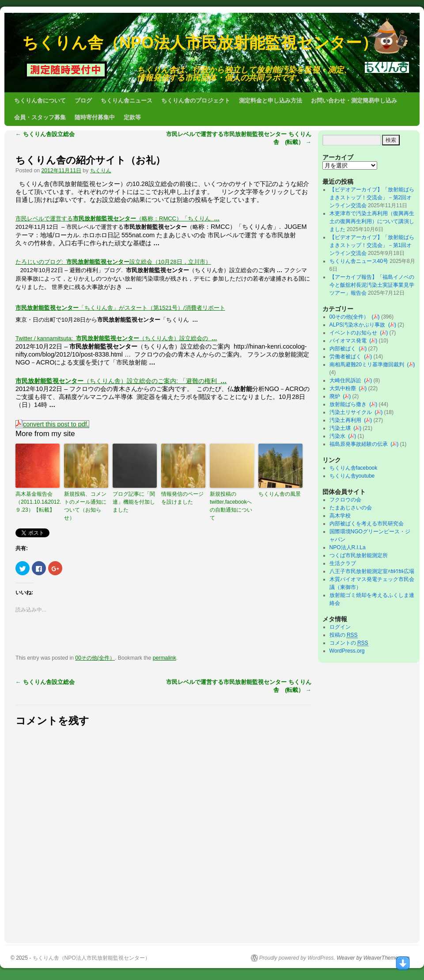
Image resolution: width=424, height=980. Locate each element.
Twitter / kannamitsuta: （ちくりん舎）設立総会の (116, 338)
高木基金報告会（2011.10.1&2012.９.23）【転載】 (38, 502)
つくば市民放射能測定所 (359, 555)
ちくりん (101, 171)
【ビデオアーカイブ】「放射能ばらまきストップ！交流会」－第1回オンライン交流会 (372, 245)
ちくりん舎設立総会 (45, 134)
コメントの (349, 643)
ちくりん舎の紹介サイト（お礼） (90, 160)
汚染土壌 (342, 428)
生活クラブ (343, 563)
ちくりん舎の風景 (280, 494)
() (376, 317)
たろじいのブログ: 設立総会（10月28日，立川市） (113, 262)
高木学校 (340, 516)
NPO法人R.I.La (348, 547)
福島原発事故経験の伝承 (360, 444)
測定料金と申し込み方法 (271, 101)
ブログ (83, 101)
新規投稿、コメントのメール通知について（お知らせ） (85, 506)
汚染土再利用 (347, 420)
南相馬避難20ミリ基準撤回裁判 (368, 365)
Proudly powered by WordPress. (297, 958)
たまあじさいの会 (351, 508)
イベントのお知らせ (355, 333)
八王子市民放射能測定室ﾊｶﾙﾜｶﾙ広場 (375, 571)
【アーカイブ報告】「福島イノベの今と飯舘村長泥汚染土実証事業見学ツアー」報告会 (372, 285)
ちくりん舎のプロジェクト (196, 101)
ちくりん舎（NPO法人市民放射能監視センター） (200, 43)
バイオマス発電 (350, 341)
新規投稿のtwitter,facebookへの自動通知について (231, 506)
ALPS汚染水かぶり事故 (359, 325)
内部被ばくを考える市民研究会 (367, 524)
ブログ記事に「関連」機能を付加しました (134, 502)
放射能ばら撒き (350, 404)
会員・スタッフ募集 (40, 117)
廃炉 (336, 396)
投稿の (344, 635)
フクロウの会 (345, 500)
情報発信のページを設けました (182, 498)
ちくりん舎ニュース (127, 101)
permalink (165, 658)
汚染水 (339, 436)
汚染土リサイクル (352, 412)
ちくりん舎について (40, 101)
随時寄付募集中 (95, 117)
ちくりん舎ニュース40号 (359, 261)
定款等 (132, 117)
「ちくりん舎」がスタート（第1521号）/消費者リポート (120, 308)
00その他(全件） (95, 658)
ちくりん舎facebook (354, 468)
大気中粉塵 (344, 388)
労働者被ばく (347, 357)
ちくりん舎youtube (352, 476)
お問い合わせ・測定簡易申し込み (354, 101)
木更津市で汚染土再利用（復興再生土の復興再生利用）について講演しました (372, 221)
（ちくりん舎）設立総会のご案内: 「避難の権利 (121, 381)
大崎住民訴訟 (347, 380)
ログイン (340, 627)
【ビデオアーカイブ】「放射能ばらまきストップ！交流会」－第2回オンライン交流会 (372, 198)
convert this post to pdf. (52, 424)
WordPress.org (347, 651)
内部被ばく (344, 349)
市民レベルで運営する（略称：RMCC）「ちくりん (117, 218)
